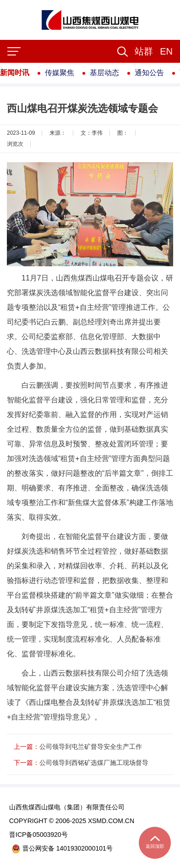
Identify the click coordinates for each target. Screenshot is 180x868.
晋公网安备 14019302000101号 (62, 849)
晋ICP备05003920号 (38, 835)
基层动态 (104, 73)
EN (166, 51)
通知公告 (149, 73)
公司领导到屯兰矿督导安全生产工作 (91, 747)
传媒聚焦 (60, 73)
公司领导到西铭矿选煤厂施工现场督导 (94, 763)
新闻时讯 (15, 73)
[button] (144, 51)
